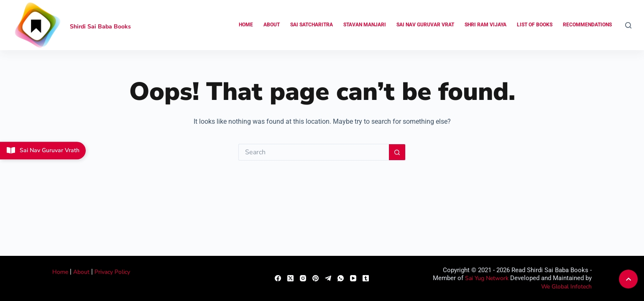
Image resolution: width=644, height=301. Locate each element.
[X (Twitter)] (290, 278)
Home (246, 25)
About (272, 25)
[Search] (628, 25)
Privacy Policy (112, 272)
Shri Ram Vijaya (486, 25)
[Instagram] (303, 278)
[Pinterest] (316, 278)
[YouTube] (353, 278)
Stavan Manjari (365, 25)
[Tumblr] (366, 278)
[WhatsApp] (341, 278)
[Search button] (397, 152)
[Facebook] (278, 278)
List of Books (535, 25)
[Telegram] (328, 278)
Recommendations (587, 25)
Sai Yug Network (487, 278)
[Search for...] (314, 152)
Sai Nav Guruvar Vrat (425, 25)
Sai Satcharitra (312, 25)
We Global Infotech (566, 287)
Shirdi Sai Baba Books (100, 27)
